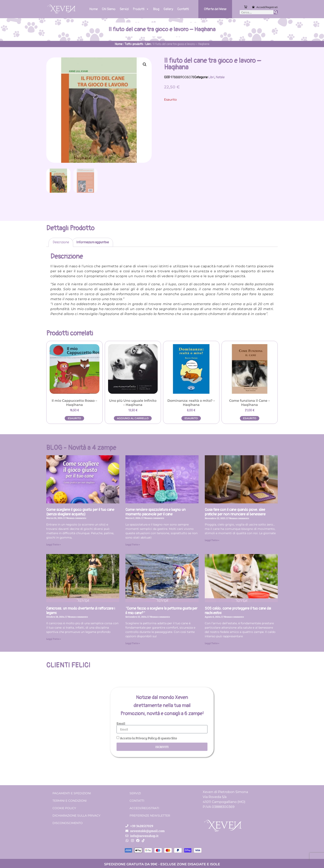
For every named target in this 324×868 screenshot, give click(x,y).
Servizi (124, 9)
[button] (145, 64)
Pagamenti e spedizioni (72, 793)
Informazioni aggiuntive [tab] (93, 242)
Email (121, 723)
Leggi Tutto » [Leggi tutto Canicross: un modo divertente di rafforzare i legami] (54, 639)
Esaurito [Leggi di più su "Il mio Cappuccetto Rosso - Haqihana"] (74, 418)
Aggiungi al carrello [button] (133, 418)
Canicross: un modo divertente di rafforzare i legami (81, 611)
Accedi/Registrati (267, 7)
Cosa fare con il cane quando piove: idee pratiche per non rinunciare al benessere (235, 512)
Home (94, 9)
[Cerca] (276, 12)
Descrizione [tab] (61, 242)
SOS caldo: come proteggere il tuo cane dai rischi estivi (238, 611)
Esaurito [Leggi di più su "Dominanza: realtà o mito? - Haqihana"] (191, 418)
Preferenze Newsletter (150, 816)
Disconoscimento (68, 823)
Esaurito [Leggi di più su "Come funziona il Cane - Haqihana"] (250, 418)
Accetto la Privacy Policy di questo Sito (148, 738)
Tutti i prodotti (134, 44)
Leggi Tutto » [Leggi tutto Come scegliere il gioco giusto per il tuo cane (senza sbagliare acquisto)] (54, 544)
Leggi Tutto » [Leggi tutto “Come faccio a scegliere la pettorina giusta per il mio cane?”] (133, 643)
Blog (156, 9)
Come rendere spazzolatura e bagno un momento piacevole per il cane (155, 512)
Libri (148, 44)
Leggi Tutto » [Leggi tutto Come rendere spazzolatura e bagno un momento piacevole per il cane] (133, 544)
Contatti (183, 9)
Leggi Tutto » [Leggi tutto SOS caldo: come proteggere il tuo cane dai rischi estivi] (212, 643)
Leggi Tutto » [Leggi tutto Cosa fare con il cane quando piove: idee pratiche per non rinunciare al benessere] (212, 540)
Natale (220, 77)
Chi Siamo (109, 9)
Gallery (168, 9)
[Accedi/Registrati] (253, 7)
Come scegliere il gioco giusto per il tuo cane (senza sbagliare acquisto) (80, 512)
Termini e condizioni (70, 801)
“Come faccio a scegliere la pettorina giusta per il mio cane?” (161, 611)
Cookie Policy (64, 808)
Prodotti (141, 9)
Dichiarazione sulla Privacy (76, 816)
